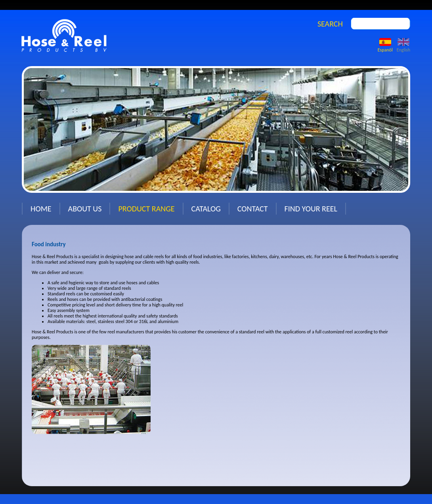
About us (85, 209)
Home (41, 209)
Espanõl (385, 47)
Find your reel (311, 209)
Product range (146, 209)
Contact (253, 209)
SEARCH (330, 24)
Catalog (206, 209)
